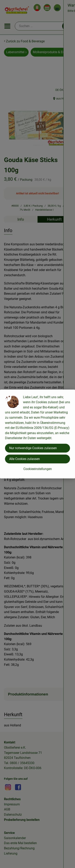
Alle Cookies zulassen (24, 459)
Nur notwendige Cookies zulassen (33, 448)
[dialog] (37, 434)
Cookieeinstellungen (38, 469)
